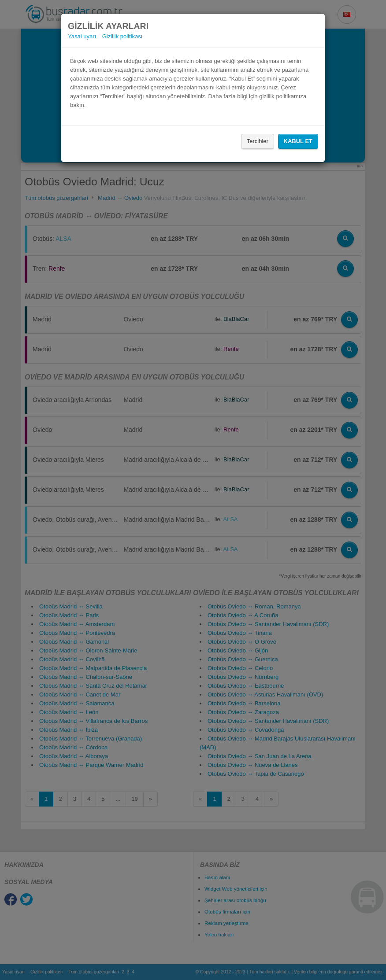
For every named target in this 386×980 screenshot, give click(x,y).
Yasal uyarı (82, 36)
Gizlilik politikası (122, 36)
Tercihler (258, 141)
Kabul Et (298, 141)
